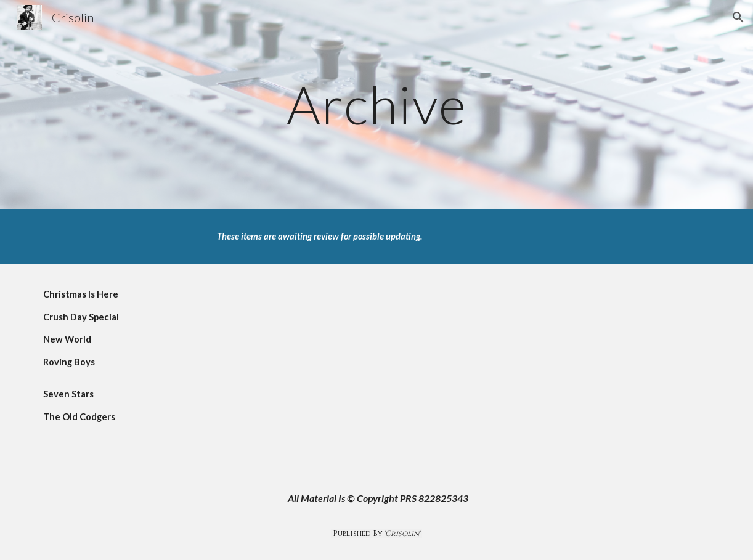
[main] (376, 104)
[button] (738, 17)
